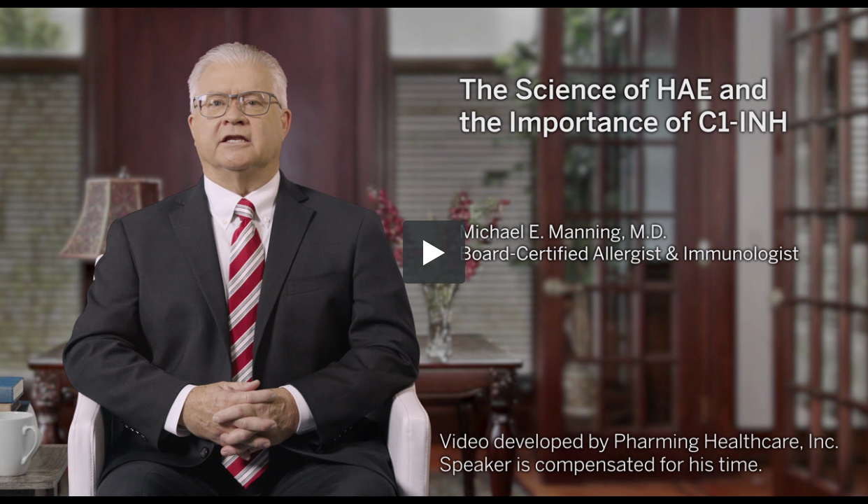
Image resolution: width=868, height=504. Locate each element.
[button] (434, 252)
